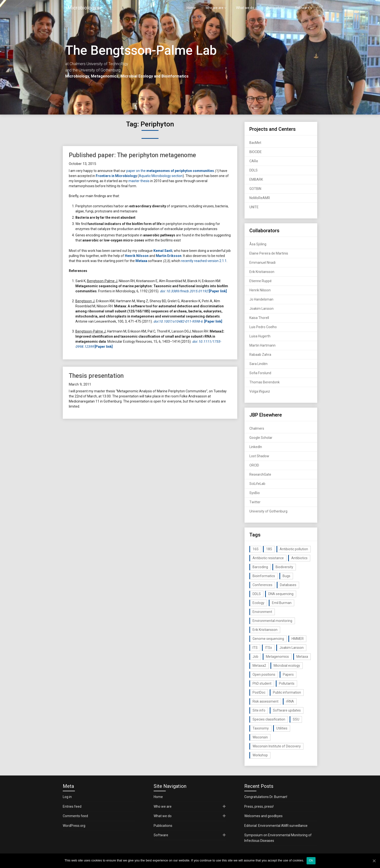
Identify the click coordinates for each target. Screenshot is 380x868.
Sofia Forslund (260, 373)
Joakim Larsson (261, 309)
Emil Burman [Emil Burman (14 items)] (282, 603)
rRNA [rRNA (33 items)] (290, 701)
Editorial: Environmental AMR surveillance (276, 826)
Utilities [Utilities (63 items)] (282, 728)
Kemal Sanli (163, 251)
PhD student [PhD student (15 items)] (262, 683)
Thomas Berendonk (265, 382)
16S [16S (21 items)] (256, 549)
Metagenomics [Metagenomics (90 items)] (277, 657)
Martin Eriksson (169, 256)
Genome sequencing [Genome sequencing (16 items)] (268, 639)
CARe (254, 161)
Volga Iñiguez (260, 391)
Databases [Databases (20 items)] (288, 585)
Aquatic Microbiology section (161, 176)
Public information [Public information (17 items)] (287, 692)
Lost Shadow (259, 456)
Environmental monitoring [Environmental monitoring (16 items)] (272, 621)
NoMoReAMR (260, 198)
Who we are (214, 8)
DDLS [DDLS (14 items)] (257, 594)
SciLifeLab (257, 484)
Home (191, 8)
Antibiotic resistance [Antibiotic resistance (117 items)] (268, 558)
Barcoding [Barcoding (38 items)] (260, 567)
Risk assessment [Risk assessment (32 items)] (265, 701)
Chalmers (257, 428)
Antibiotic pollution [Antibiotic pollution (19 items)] (294, 549)
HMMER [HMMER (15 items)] (298, 639)
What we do (245, 8)
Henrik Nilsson (260, 290)
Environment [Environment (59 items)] (262, 612)
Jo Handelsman (261, 299)
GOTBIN (255, 189)
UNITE (254, 207)
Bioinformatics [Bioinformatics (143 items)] (264, 576)
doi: (156, 321)
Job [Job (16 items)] (255, 657)
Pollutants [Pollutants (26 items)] (287, 683)
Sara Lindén (258, 364)
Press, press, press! (259, 806)
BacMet (255, 143)
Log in (67, 797)
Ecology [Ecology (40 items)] (258, 603)
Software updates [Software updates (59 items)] (287, 710)
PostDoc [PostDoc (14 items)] (259, 692)
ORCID (254, 465)
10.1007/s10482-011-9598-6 (181, 321)
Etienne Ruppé (261, 281)
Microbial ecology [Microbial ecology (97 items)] (287, 666)
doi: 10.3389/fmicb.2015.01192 (184, 291)
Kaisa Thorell (259, 318)
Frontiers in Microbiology (116, 176)
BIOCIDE (256, 152)
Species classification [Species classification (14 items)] (269, 719)
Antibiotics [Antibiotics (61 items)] (299, 558)
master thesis (139, 181)
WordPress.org (74, 826)
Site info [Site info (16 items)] (259, 710)
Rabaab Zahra (260, 355)
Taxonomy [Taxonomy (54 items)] (261, 728)
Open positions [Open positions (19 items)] (264, 674)
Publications (276, 8)
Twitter (255, 502)
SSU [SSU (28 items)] (296, 719)
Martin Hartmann (262, 345)
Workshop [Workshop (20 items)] (260, 755)
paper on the (170, 171)
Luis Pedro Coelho (263, 327)
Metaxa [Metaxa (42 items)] (302, 657)
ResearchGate (260, 474)
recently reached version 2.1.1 (204, 261)
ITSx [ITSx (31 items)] (269, 648)
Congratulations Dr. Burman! (266, 797)
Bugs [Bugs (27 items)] (286, 576)
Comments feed (75, 816)
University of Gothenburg (268, 511)
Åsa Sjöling (258, 244)
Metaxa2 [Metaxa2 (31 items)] (259, 666)
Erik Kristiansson (262, 272)
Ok (311, 860)
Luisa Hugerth (260, 336)
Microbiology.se (85, 8)
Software (302, 8)
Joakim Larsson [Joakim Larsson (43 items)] (292, 648)
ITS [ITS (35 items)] (255, 648)
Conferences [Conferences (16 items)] (262, 585)
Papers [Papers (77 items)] (288, 674)
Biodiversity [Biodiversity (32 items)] (284, 567)
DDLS (253, 170)
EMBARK (256, 179)
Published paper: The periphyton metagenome (132, 155)
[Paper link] (213, 321)
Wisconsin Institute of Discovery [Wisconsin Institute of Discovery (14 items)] (277, 746)
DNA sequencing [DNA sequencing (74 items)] (281, 594)
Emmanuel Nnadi (262, 263)
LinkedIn (256, 447)
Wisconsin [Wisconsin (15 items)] (260, 737)
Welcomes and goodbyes (263, 816)
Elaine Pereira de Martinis (269, 253)
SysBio (255, 493)
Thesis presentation (96, 376)
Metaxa (141, 261)
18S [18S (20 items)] (269, 549)
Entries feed (72, 806)
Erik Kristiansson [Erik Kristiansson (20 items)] (265, 630)
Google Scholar (261, 438)
